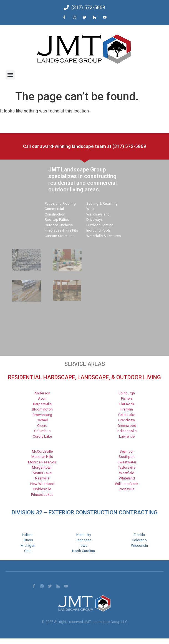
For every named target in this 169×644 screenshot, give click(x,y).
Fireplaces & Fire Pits (61, 230)
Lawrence (127, 436)
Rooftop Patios (57, 220)
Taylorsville (127, 467)
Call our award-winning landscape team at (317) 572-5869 (85, 146)
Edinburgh (127, 393)
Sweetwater (127, 462)
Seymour (127, 451)
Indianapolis (127, 431)
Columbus (42, 431)
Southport (127, 457)
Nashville (42, 478)
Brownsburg (42, 415)
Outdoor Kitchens (59, 225)
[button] (10, 75)
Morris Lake (42, 473)
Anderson (42, 393)
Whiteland (127, 478)
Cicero (42, 426)
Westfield (127, 473)
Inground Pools (99, 230)
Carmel (42, 420)
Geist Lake (127, 415)
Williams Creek (127, 484)
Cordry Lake (42, 436)
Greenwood (127, 426)
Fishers (127, 398)
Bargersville (42, 404)
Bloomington (42, 409)
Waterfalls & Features (104, 236)
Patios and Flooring (60, 203)
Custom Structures (60, 236)
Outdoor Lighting (100, 225)
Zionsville (127, 489)
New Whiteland (42, 484)
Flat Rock (127, 404)
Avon (42, 398)
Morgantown (42, 467)
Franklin (127, 409)
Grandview (127, 420)
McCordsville (42, 451)
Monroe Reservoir (42, 462)
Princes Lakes (42, 495)
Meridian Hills (42, 457)
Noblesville (42, 489)
